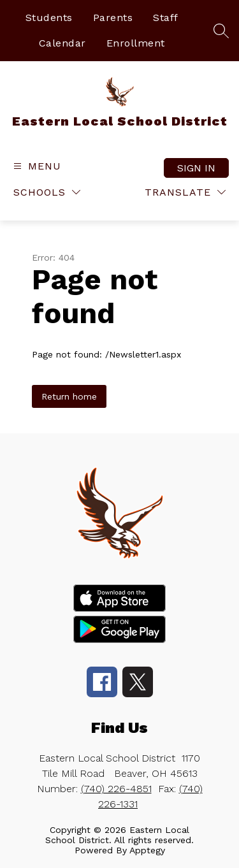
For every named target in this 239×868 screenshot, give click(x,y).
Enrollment (136, 43)
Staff (166, 18)
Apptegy (147, 850)
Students (49, 18)
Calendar (62, 43)
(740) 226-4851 (116, 789)
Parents (113, 18)
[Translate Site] (185, 192)
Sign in (196, 168)
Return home (69, 396)
